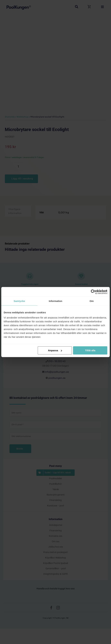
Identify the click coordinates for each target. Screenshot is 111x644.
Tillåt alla (90, 350)
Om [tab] (92, 301)
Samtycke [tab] (19, 301)
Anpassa (55, 350)
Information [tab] (55, 301)
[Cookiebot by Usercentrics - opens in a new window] (93, 292)
